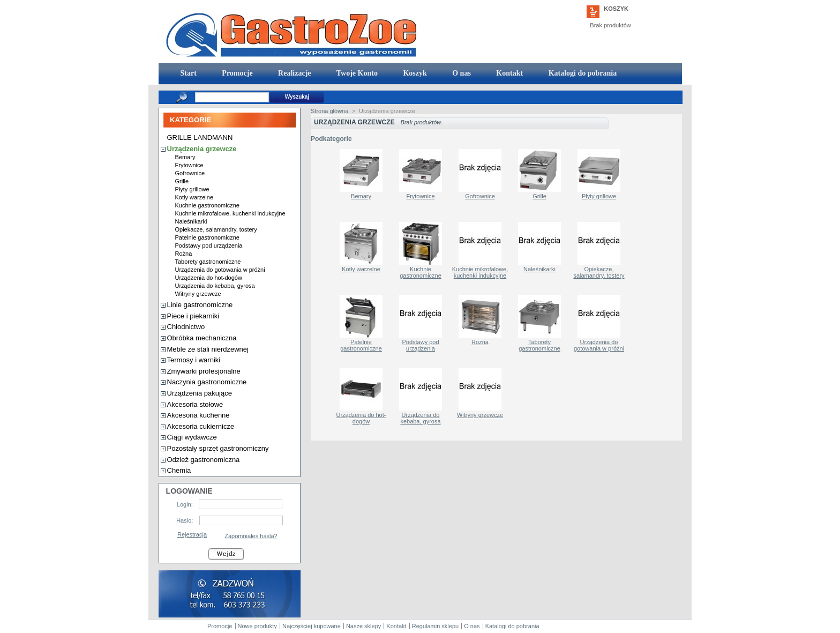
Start (187, 73)
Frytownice (189, 165)
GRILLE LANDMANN (200, 137)
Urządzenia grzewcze (202, 149)
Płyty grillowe (192, 189)
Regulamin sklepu (435, 626)
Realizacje (294, 73)
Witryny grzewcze (198, 294)
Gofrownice (190, 173)
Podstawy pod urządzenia (209, 245)
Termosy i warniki (194, 360)
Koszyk (616, 9)
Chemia (179, 470)
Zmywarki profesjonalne (204, 371)
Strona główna (329, 111)
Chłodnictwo (186, 327)
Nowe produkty (257, 626)
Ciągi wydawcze (192, 437)
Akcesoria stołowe (195, 404)
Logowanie (189, 491)
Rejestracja (192, 534)
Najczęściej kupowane (312, 626)
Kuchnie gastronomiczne (207, 205)
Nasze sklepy (363, 626)
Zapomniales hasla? (251, 536)
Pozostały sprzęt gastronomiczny (218, 448)
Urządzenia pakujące (200, 393)
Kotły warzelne (194, 197)
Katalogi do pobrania (582, 73)
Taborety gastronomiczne (208, 262)
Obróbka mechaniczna (202, 338)
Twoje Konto (356, 73)
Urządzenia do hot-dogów (209, 278)
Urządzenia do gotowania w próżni (220, 270)
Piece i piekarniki (193, 316)
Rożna (184, 254)
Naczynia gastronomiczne (207, 382)
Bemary (185, 157)
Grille (182, 181)
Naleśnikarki (191, 221)
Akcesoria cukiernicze (201, 426)
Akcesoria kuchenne (198, 415)
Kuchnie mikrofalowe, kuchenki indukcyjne (230, 213)
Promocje (237, 73)
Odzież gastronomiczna (204, 460)
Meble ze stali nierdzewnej (208, 349)
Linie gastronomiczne (200, 305)
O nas (461, 73)
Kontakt (509, 73)
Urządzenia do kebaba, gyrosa (215, 286)
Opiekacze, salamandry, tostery (216, 229)
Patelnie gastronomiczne (207, 237)
